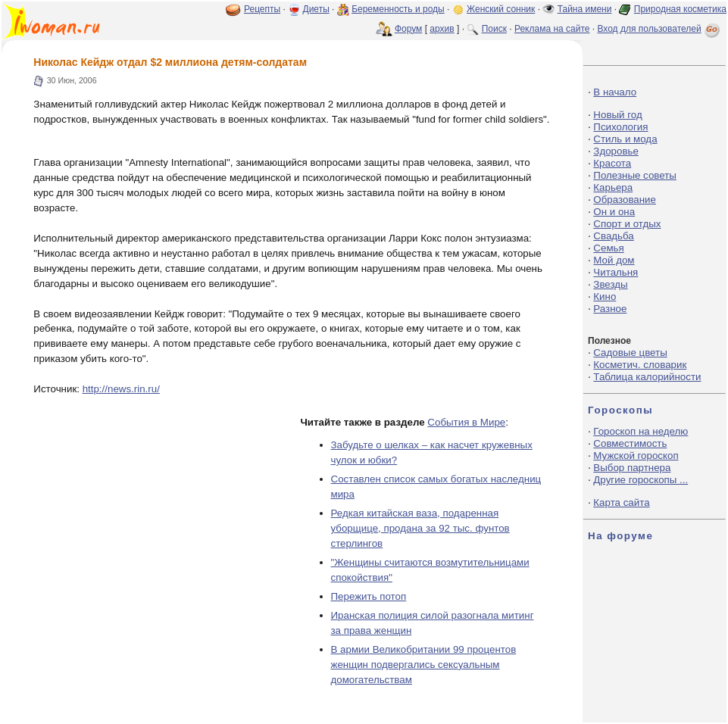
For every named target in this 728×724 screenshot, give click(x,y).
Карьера (613, 187)
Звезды (610, 284)
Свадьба (613, 236)
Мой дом (614, 260)
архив (442, 29)
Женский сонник (501, 9)
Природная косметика (680, 9)
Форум (408, 29)
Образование (625, 200)
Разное (610, 309)
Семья (608, 248)
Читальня (616, 272)
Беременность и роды (398, 9)
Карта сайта (621, 502)
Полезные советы (635, 175)
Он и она (614, 212)
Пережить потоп (369, 596)
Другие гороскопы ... (641, 480)
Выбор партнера (632, 468)
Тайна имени (585, 9)
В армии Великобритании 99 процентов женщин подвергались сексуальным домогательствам (424, 665)
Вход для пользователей (660, 29)
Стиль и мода (625, 139)
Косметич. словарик (640, 365)
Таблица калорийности (647, 377)
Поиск (494, 29)
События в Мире (466, 422)
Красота (612, 163)
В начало (615, 92)
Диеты (316, 9)
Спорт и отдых (627, 224)
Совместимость (630, 443)
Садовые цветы (630, 353)
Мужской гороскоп (636, 456)
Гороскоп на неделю (641, 431)
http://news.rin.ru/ (121, 389)
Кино (605, 296)
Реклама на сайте (552, 29)
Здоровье (616, 151)
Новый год (617, 115)
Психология (620, 127)
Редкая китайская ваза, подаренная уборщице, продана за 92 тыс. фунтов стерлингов (420, 528)
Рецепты (262, 9)
